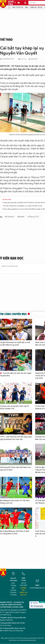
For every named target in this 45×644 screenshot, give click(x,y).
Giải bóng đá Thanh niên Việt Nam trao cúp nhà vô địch (15, 469)
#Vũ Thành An (9, 217)
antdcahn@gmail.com (37, 588)
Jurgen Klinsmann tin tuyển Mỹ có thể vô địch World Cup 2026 (15, 344)
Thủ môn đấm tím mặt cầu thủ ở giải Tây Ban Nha (16, 374)
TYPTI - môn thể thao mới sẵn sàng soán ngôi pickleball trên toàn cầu (16, 438)
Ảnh (26, 7)
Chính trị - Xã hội (36, 7)
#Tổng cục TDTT (34, 217)
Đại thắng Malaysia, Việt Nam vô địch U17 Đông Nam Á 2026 (15, 532)
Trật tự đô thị (18, 7)
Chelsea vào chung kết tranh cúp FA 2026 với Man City (14, 407)
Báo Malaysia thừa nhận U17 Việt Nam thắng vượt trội (15, 502)
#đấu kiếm (21, 217)
